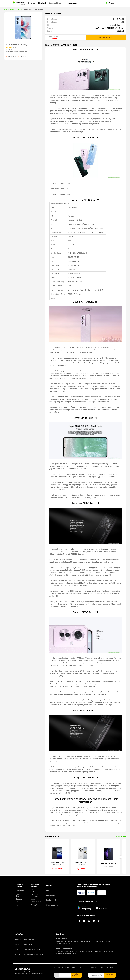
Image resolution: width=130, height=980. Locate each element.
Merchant (42, 3)
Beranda (32, 3)
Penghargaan (72, 3)
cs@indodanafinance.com (32, 949)
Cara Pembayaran (53, 895)
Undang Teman (19, 895)
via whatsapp (76, 975)
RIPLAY (34, 905)
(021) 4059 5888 (29, 944)
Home (6, 9)
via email (110, 975)
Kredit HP (13, 9)
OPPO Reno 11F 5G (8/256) (34, 9)
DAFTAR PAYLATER (106, 37)
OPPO (20, 9)
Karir (18, 905)
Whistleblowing (52, 905)
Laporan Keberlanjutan (37, 900)
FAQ (48, 890)
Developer (20, 890)
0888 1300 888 (29, 939)
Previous (44, 857)
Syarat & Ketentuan (35, 895)
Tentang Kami (19, 900)
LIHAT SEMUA (121, 836)
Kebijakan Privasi (35, 890)
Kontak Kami (51, 900)
